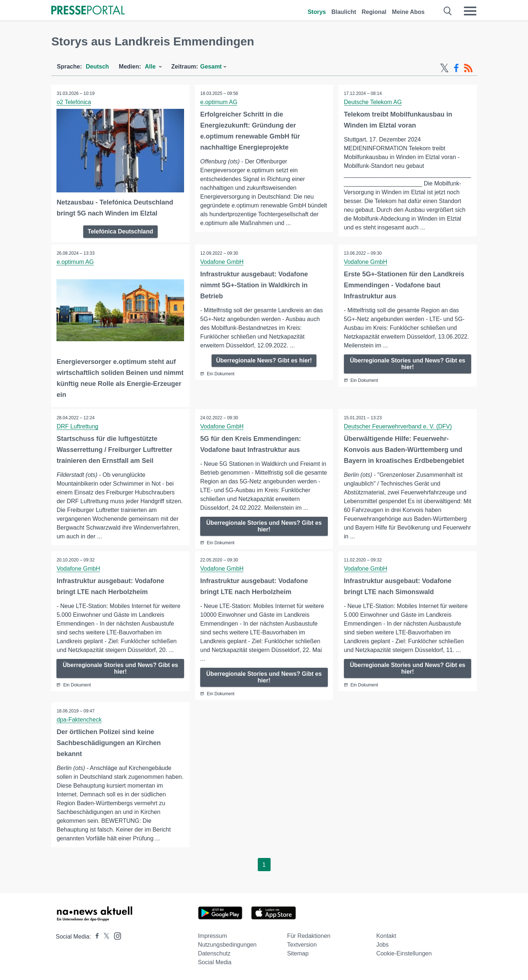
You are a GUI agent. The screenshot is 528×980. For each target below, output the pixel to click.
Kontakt (386, 936)
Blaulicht (344, 12)
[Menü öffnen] (470, 11)
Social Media (215, 962)
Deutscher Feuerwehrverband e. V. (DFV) (398, 426)
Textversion (302, 945)
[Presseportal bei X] (104, 937)
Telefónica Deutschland (120, 231)
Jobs (382, 945)
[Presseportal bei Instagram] (115, 935)
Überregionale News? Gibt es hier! (264, 360)
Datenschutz (214, 953)
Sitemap (298, 953)
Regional (374, 12)
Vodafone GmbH (222, 261)
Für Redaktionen (309, 936)
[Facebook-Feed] (456, 68)
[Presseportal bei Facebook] (95, 937)
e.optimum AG (219, 102)
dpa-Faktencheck (79, 719)
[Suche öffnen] (448, 11)
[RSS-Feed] (468, 68)
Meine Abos (408, 12)
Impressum (212, 936)
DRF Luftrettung (78, 426)
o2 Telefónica (74, 102)
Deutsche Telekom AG (373, 102)
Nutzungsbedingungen (227, 945)
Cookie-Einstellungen (404, 953)
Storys (317, 12)
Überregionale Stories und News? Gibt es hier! (408, 363)
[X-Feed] (444, 68)
